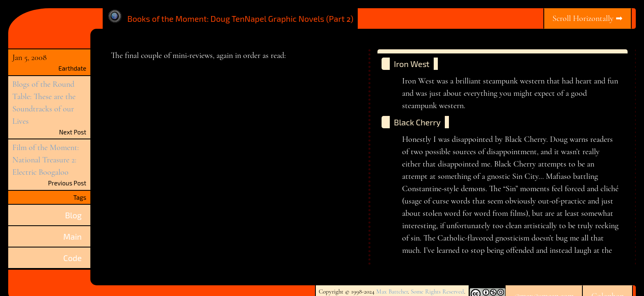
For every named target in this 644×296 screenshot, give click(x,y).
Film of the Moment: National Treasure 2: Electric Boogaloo (46, 160)
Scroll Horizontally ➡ (588, 18)
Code (72, 258)
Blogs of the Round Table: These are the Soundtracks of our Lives (44, 103)
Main (72, 236)
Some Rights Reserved (437, 291)
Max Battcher (392, 291)
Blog (73, 215)
